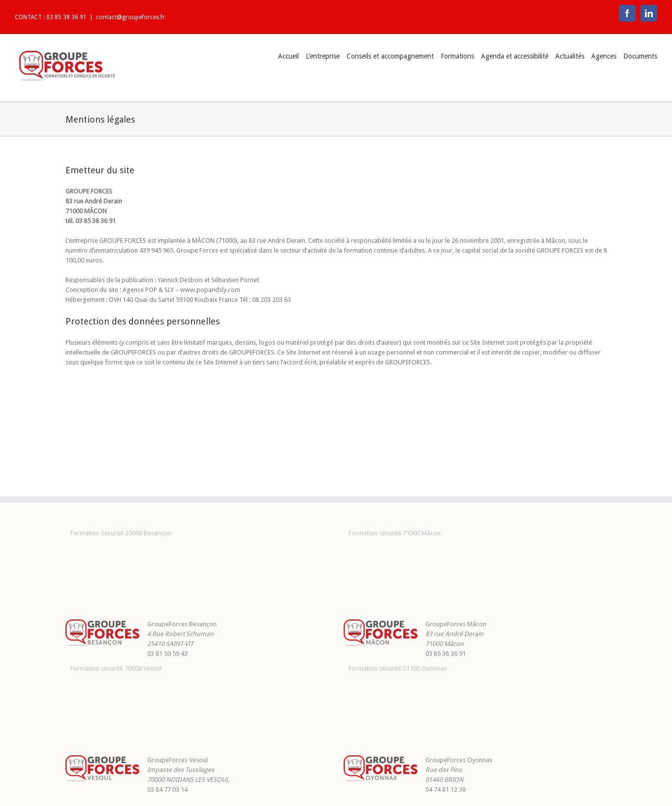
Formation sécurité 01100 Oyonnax (398, 668)
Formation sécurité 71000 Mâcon (395, 533)
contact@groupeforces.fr (130, 17)
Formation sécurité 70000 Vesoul (116, 668)
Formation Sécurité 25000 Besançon (121, 533)
